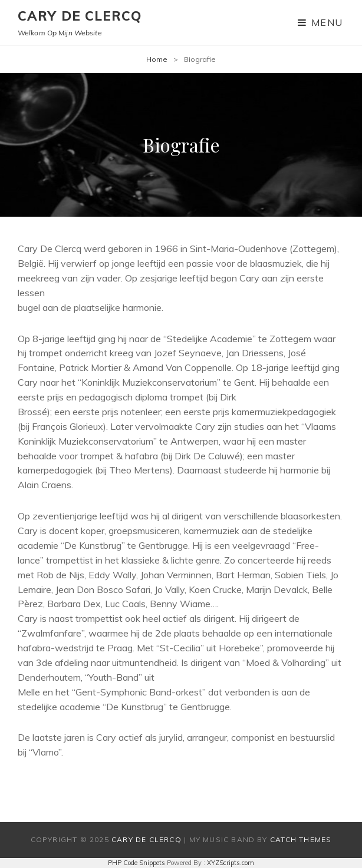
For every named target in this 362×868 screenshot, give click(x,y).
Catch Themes (301, 839)
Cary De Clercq (80, 16)
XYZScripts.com (231, 863)
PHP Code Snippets (136, 863)
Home (157, 59)
